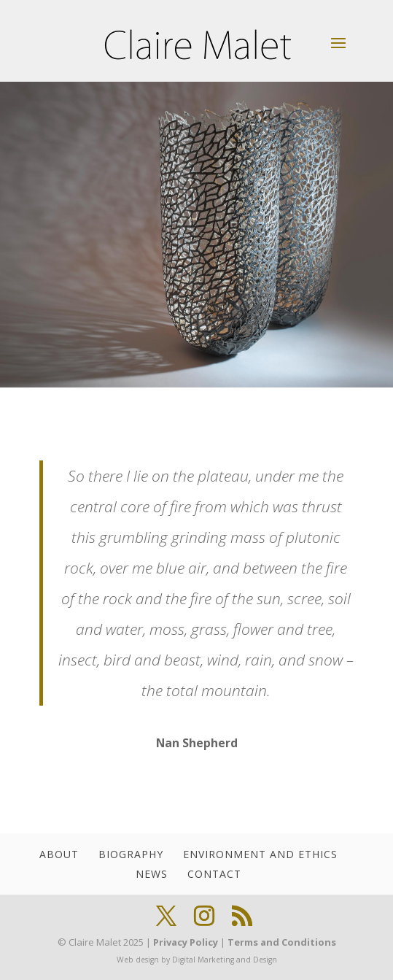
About (59, 854)
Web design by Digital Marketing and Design (197, 960)
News (152, 874)
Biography (131, 854)
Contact (214, 874)
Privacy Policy (186, 942)
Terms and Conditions (282, 942)
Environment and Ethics (260, 854)
